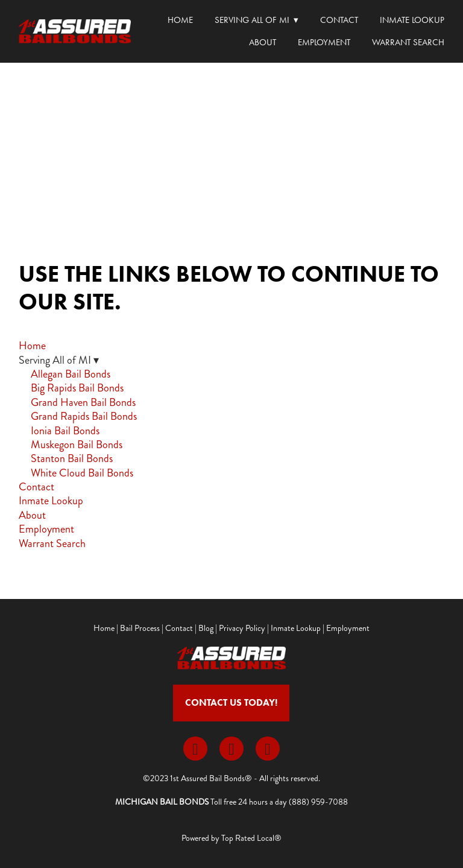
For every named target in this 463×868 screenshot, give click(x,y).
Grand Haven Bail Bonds (83, 402)
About (263, 42)
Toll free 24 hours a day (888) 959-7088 (279, 802)
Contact (339, 20)
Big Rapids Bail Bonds (77, 388)
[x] (231, 749)
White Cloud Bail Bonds (82, 473)
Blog (206, 628)
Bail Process (140, 628)
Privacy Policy (242, 628)
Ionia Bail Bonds (65, 431)
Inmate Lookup (412, 20)
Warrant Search (408, 42)
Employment (324, 42)
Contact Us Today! (231, 702)
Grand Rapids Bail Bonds (84, 416)
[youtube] (268, 749)
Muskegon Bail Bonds (77, 445)
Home (180, 20)
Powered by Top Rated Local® (231, 838)
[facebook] (195, 749)
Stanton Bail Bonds (72, 458)
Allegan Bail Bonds (71, 374)
